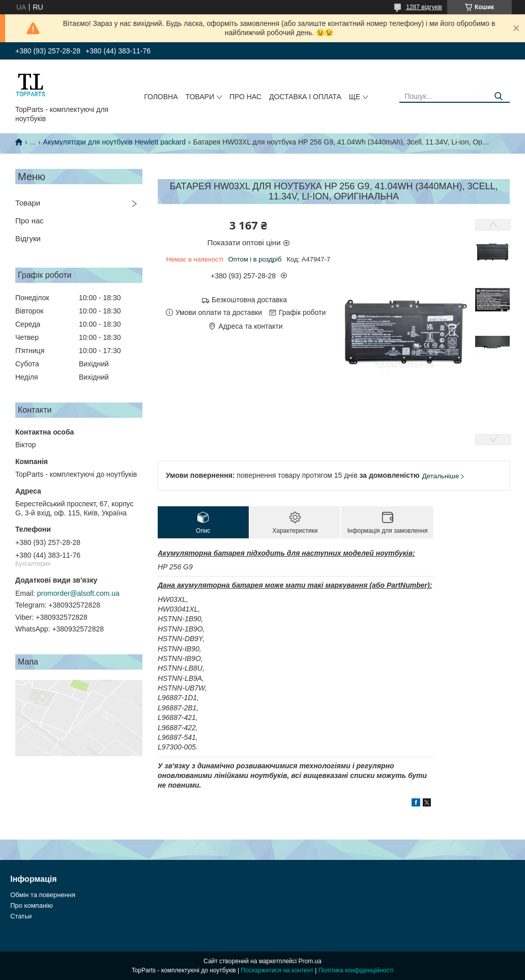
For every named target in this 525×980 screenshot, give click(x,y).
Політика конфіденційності (356, 970)
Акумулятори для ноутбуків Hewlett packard (114, 142)
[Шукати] (498, 96)
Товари (200, 97)
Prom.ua (310, 961)
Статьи (21, 916)
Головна (161, 97)
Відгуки (28, 238)
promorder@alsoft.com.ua (78, 593)
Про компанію (32, 905)
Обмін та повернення (43, 895)
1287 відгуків (424, 7)
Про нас (245, 97)
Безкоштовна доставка (249, 300)
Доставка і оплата (305, 97)
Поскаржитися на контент (277, 970)
